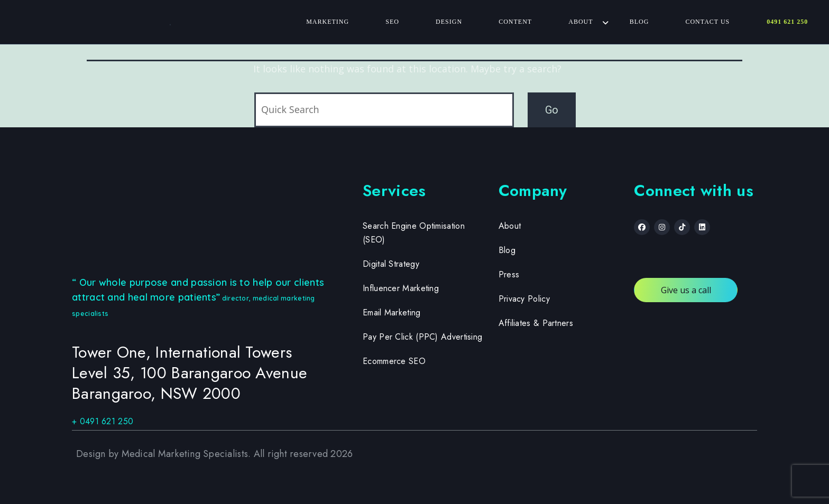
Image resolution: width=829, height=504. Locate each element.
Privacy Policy (524, 299)
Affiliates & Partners (536, 323)
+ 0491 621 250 (103, 421)
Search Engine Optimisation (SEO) (414, 233)
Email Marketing (392, 312)
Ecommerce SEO (394, 361)
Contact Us (707, 22)
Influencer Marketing (401, 288)
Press (509, 274)
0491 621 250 (787, 22)
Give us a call (686, 290)
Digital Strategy (391, 264)
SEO (392, 22)
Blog (639, 22)
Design (449, 22)
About (581, 22)
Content (515, 22)
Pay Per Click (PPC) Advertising (422, 337)
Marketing (328, 22)
